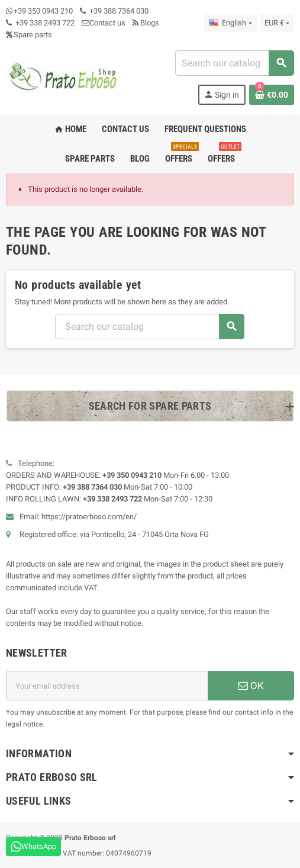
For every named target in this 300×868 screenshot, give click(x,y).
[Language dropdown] (230, 23)
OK (251, 686)
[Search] (234, 63)
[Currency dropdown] (277, 23)
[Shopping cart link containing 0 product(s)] (272, 95)
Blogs (146, 23)
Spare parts (29, 35)
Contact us (104, 23)
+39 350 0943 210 (43, 11)
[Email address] (107, 686)
